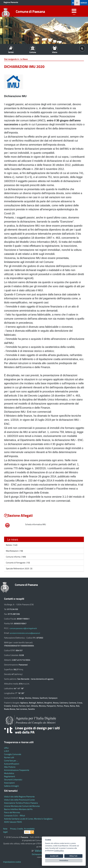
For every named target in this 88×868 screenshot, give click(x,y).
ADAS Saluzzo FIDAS (13, 822)
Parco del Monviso (12, 812)
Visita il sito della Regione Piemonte (19, 797)
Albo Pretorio (10, 767)
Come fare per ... (11, 761)
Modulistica (9, 773)
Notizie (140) (11, 545)
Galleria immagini (11, 786)
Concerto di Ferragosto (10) (18, 563)
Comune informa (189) (16, 557)
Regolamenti (10, 776)
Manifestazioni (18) (14, 551)
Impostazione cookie (12, 862)
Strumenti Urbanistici (13, 780)
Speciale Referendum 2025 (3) (19, 569)
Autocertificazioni (12, 764)
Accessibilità (29, 829)
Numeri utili (9, 757)
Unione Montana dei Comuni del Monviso (22, 806)
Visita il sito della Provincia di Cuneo (19, 800)
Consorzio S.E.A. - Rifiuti (15, 816)
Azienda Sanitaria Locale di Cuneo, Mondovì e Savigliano (28, 819)
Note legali (5, 830)
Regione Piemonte (11, 2)
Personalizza (64, 860)
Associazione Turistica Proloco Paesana (21, 803)
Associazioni (9, 783)
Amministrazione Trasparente (17, 770)
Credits (20, 829)
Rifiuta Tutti (73, 856)
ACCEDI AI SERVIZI (80, 3)
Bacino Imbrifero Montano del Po (18, 809)
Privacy (13, 829)
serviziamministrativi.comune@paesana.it (25, 633)
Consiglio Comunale (13, 754)
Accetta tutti (54, 856)
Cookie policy (59, 851)
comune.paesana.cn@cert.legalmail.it (23, 628)
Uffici (6, 748)
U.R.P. (7, 751)
